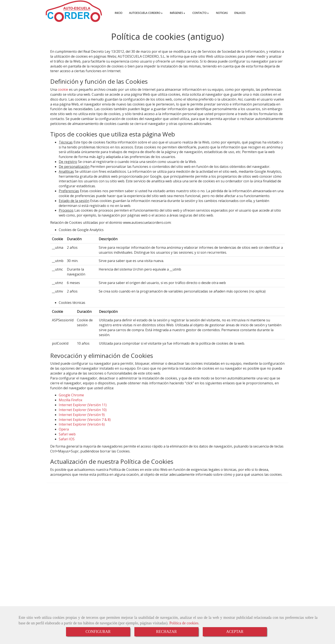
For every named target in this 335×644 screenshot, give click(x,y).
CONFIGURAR (98, 632)
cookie (63, 94)
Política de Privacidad (131, 602)
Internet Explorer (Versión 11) (83, 409)
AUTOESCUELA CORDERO (146, 13)
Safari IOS (67, 443)
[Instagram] (285, 508)
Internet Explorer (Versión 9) (82, 419)
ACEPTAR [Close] (235, 632)
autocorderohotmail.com (72, 539)
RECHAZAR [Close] (166, 632)
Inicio (57, 602)
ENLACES (240, 13)
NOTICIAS (222, 13)
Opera (64, 433)
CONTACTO (201, 13)
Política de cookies (184, 623)
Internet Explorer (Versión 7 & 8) (85, 424)
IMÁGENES (178, 13)
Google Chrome (71, 399)
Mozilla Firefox (71, 404)
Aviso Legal (73, 602)
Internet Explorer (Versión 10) (83, 414)
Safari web (67, 438)
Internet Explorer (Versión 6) (82, 429)
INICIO (119, 13)
